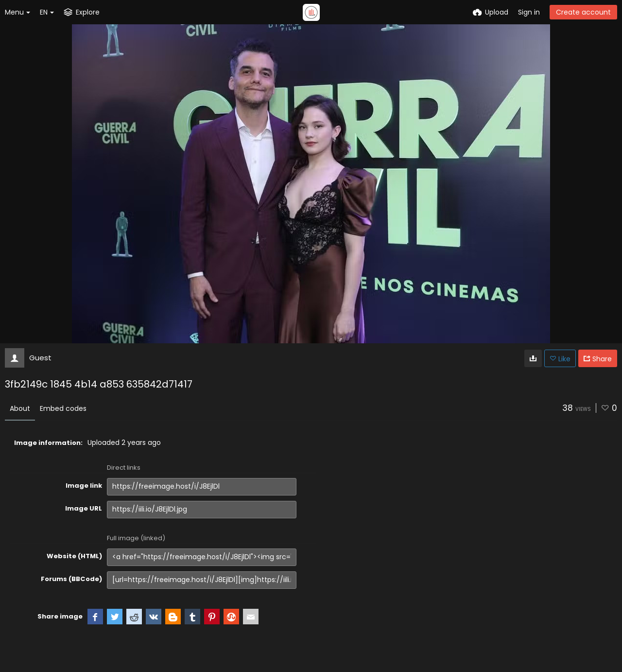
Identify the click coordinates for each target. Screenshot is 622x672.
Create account (583, 12)
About (20, 408)
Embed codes (63, 408)
